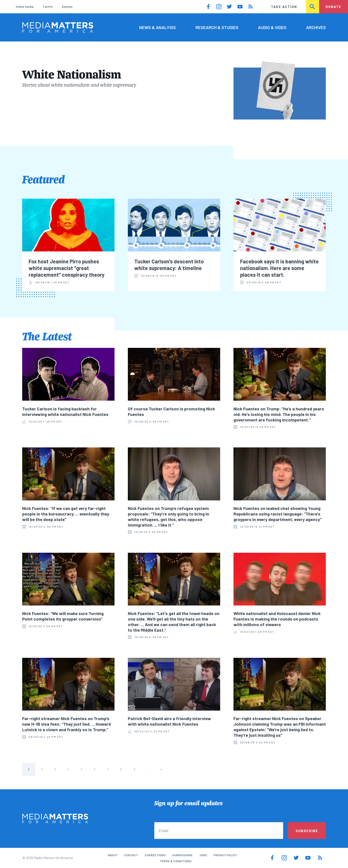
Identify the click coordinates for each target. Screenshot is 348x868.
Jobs (203, 855)
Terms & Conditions (176, 861)
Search (313, 7)
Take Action (284, 7)
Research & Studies (217, 27)
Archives (316, 27)
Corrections (155, 855)
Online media (25, 7)
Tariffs (48, 7)
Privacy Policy (225, 855)
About (113, 855)
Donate (333, 7)
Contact (131, 855)
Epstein (67, 7)
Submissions (182, 855)
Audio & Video (272, 27)
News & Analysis (157, 27)
